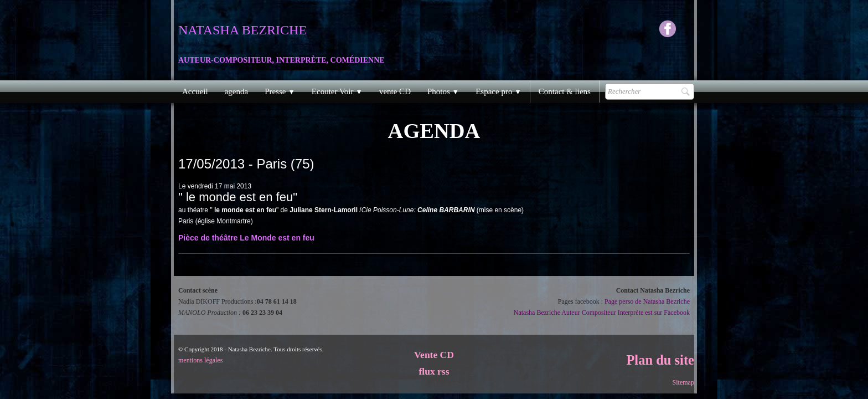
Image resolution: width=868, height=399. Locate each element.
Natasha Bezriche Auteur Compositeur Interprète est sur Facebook (602, 313)
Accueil (195, 91)
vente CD (395, 91)
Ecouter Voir (337, 91)
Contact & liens (565, 91)
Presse (280, 91)
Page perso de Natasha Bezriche (647, 301)
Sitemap (683, 382)
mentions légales (200, 360)
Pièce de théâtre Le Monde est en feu (246, 238)
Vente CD (434, 355)
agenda (236, 91)
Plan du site (660, 360)
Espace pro (498, 91)
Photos (443, 91)
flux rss (434, 371)
